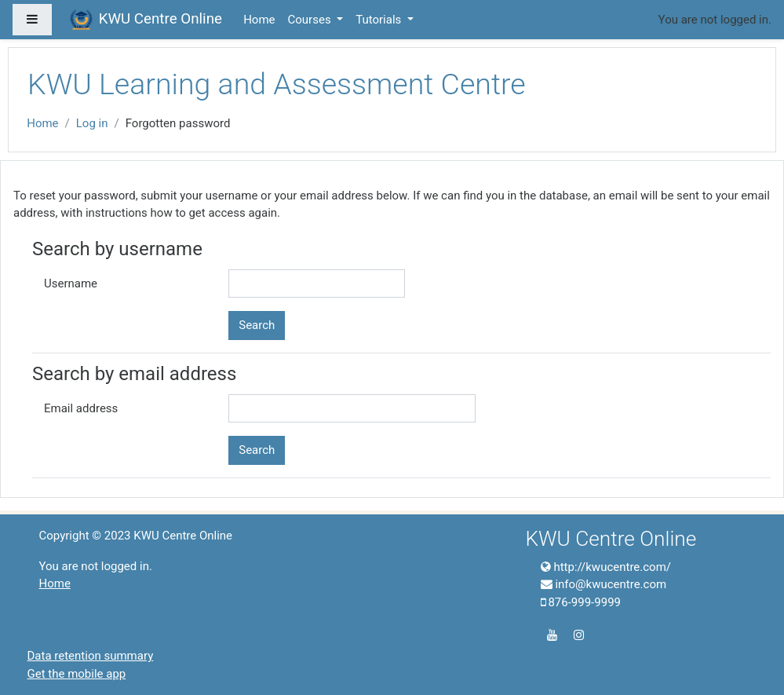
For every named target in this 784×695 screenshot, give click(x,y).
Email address (81, 408)
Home (259, 20)
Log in (92, 123)
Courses (311, 20)
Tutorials (380, 20)
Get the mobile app (77, 674)
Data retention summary (91, 656)
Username (71, 283)
